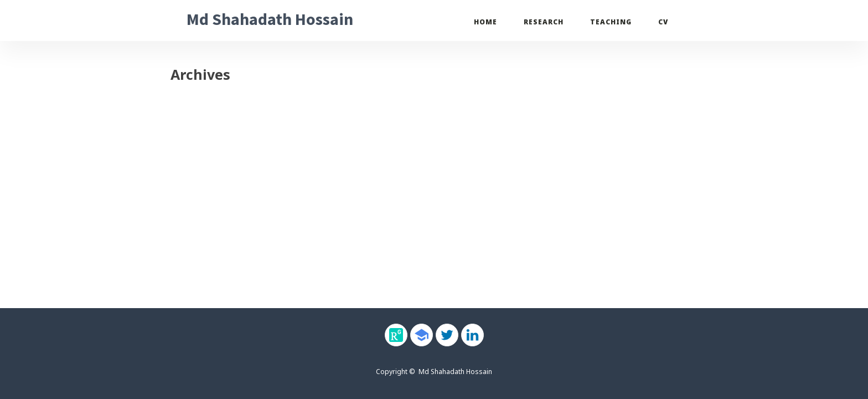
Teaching (611, 22)
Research (544, 22)
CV (663, 22)
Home (485, 22)
